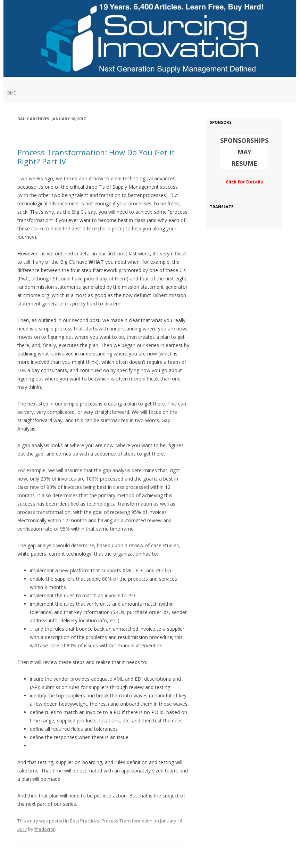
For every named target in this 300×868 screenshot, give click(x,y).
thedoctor (45, 829)
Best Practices (85, 821)
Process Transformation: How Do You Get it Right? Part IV (96, 157)
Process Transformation (127, 821)
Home (10, 93)
